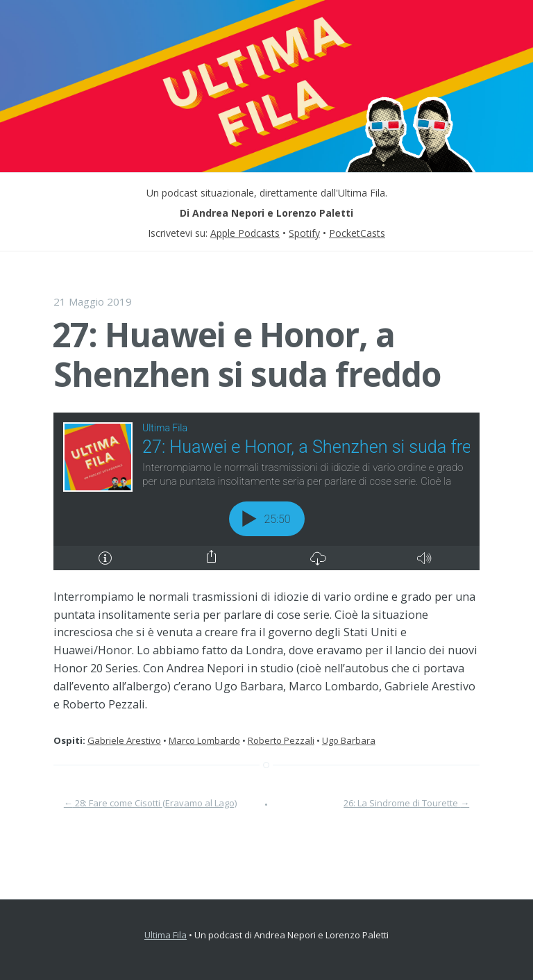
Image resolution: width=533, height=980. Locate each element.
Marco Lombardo (204, 740)
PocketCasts (357, 233)
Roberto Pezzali (281, 740)
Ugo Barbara (349, 740)
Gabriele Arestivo (124, 740)
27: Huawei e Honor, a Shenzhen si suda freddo (246, 355)
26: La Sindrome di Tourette (406, 803)
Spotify (304, 233)
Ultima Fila (166, 935)
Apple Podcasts (245, 233)
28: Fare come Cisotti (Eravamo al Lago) (150, 803)
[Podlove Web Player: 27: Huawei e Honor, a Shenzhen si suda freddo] (266, 491)
